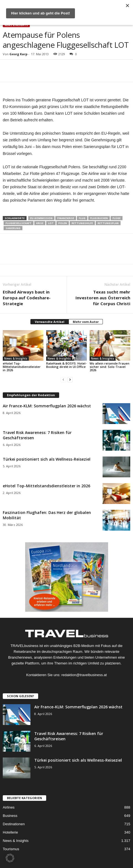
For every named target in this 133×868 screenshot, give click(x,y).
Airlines (9, 807)
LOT (51, 223)
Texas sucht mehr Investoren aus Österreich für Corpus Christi (103, 298)
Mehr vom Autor (86, 322)
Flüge (117, 218)
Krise (40, 223)
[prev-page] (63, 379)
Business (10, 816)
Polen (63, 223)
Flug (82, 218)
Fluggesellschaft (19, 223)
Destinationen (14, 824)
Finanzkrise (66, 218)
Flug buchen (99, 218)
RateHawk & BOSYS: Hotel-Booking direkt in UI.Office (66, 365)
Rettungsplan (108, 223)
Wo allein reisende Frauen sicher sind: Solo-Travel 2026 (109, 367)
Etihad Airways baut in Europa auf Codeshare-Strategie (27, 298)
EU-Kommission (41, 218)
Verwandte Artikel (50, 322)
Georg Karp (18, 54)
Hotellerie (10, 832)
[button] (10, 858)
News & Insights (16, 25)
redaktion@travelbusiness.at (84, 675)
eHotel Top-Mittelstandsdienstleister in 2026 (22, 367)
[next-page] (70, 379)
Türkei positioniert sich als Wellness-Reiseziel (47, 459)
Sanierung (13, 228)
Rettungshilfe (82, 223)
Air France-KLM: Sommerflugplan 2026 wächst (47, 406)
